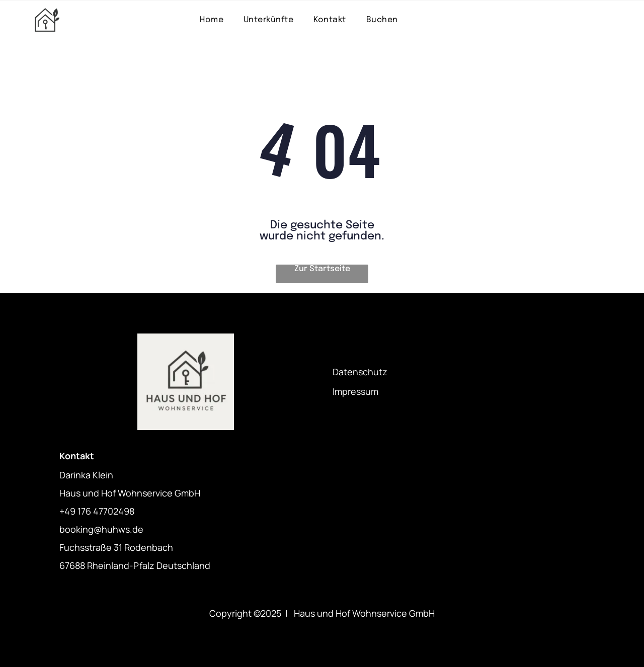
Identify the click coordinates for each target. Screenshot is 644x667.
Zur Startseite (322, 269)
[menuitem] (212, 20)
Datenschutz (360, 372)
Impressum (355, 391)
